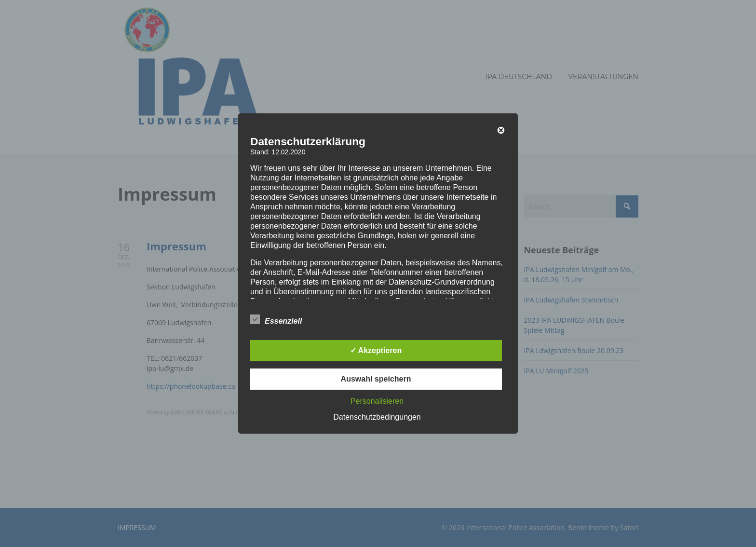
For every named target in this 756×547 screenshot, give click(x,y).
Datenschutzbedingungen (377, 417)
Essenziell (276, 319)
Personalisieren (377, 401)
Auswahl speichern (376, 379)
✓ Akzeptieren (376, 350)
